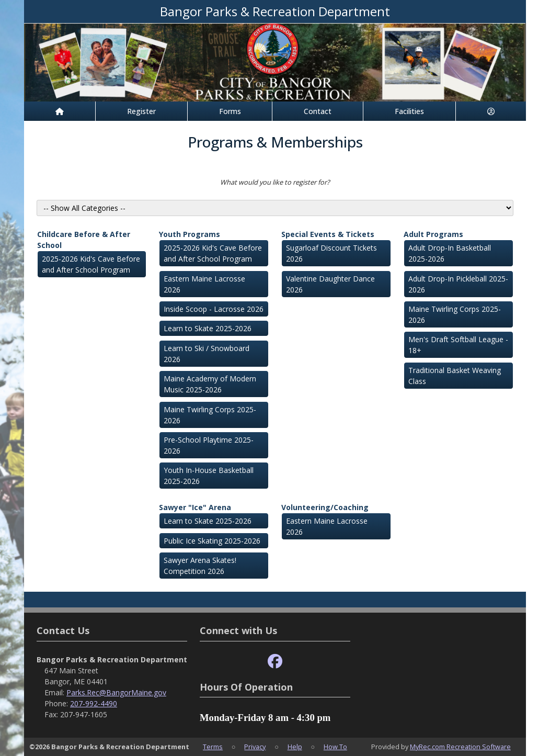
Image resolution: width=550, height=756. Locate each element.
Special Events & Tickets (328, 234)
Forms (230, 111)
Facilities (409, 111)
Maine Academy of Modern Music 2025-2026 (210, 384)
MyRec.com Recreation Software (460, 747)
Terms (213, 747)
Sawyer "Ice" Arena (195, 507)
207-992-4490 (94, 703)
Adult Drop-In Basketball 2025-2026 (450, 253)
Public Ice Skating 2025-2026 (212, 541)
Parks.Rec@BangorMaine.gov (116, 692)
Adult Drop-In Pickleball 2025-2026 (458, 284)
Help (295, 747)
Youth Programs (190, 234)
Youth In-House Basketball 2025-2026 (209, 476)
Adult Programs (433, 234)
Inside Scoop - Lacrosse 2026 (214, 309)
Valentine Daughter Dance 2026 (330, 284)
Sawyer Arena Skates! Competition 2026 (200, 566)
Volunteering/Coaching (325, 507)
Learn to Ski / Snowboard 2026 (207, 354)
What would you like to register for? (275, 182)
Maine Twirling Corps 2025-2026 (210, 415)
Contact (318, 111)
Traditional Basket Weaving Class (455, 376)
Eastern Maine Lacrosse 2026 (204, 284)
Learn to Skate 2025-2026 (208, 328)
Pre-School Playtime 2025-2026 (209, 445)
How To (335, 747)
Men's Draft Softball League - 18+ (458, 345)
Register (141, 111)
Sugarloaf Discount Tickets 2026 (331, 253)
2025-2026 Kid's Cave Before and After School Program (91, 264)
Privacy (255, 747)
